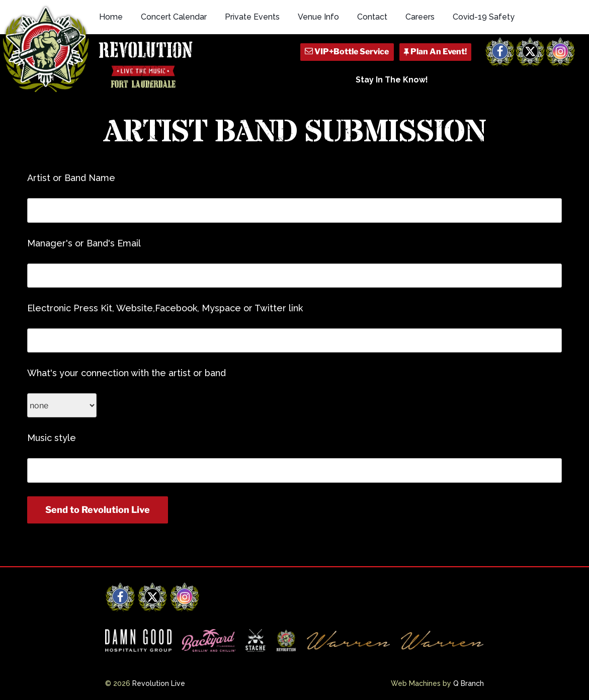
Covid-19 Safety (484, 17)
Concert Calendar (174, 17)
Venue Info (318, 17)
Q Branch (469, 683)
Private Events (252, 17)
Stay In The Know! (392, 80)
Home (111, 17)
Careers (420, 17)
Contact (372, 17)
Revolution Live (159, 683)
